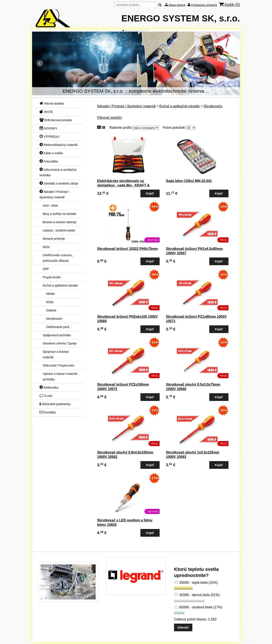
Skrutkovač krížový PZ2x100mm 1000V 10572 (123, 387)
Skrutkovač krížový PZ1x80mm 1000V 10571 (196, 319)
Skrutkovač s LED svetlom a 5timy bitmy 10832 (125, 522)
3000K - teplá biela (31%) (196, 583)
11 (149, 31)
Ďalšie (232, 63)
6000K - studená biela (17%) (199, 607)
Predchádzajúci (40, 63)
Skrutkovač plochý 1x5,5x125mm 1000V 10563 (193, 455)
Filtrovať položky (110, 118)
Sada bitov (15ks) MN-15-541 (189, 181)
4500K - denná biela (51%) (197, 595)
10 (146, 31)
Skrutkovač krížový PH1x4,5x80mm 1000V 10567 (194, 251)
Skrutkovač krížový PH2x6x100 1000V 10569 (127, 319)
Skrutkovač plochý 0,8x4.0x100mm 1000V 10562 (125, 455)
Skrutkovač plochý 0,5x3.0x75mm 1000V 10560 (193, 387)
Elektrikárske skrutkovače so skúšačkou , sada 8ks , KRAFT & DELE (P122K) (123, 185)
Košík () (229, 5)
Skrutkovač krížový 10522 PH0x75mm (127, 249)
